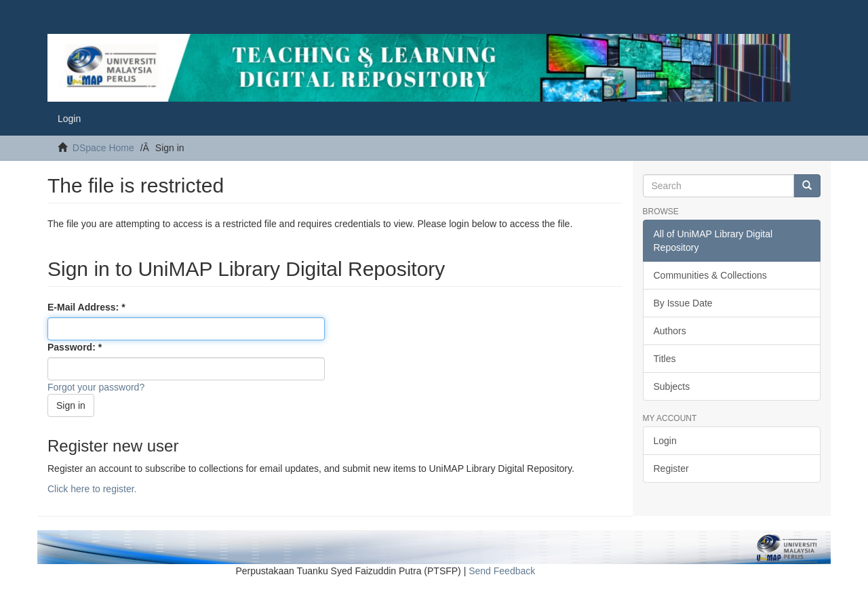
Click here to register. (92, 489)
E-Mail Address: (84, 307)
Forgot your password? (96, 387)
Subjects (672, 386)
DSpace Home (103, 148)
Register (671, 469)
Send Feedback (502, 571)
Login (665, 441)
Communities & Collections (710, 275)
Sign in (71, 405)
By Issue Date (683, 303)
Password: (73, 347)
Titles (665, 359)
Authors (670, 331)
